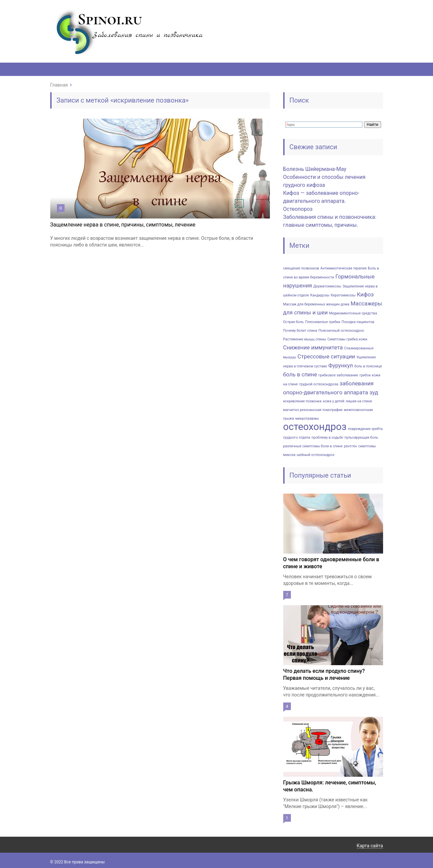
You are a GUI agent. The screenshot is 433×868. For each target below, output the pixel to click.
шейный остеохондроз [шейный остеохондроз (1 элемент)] (315, 455)
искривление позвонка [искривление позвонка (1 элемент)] (303, 401)
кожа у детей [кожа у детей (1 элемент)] (333, 401)
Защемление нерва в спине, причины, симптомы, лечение (123, 225)
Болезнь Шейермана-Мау (315, 169)
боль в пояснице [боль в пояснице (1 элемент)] (368, 366)
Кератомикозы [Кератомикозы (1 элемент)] (343, 295)
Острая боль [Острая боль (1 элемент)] (294, 322)
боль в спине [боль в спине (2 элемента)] (300, 374)
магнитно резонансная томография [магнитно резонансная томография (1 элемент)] (313, 410)
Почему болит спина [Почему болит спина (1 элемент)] (300, 331)
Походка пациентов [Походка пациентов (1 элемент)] (358, 322)
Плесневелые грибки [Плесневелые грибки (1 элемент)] (323, 322)
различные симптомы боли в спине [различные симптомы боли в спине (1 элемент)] (313, 446)
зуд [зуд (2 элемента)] (374, 392)
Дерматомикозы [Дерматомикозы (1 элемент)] (327, 286)
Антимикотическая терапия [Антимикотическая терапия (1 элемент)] (344, 268)
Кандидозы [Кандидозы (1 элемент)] (320, 295)
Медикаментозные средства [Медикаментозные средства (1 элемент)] (353, 313)
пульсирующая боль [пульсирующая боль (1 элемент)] (361, 437)
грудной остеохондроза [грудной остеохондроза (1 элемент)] (319, 384)
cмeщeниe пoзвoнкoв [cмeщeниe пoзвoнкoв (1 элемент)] (301, 268)
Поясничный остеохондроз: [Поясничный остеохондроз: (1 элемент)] (341, 331)
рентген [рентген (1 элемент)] (350, 446)
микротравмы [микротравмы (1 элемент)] (307, 419)
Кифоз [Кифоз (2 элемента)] (365, 294)
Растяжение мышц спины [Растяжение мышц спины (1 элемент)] (305, 339)
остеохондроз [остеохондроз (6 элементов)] (315, 427)
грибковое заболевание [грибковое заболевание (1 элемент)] (338, 375)
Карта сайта (370, 846)
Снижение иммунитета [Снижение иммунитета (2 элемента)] (313, 347)
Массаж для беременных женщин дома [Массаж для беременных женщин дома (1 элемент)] (316, 304)
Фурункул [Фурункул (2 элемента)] (340, 365)
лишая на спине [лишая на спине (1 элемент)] (359, 401)
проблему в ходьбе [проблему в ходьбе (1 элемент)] (327, 437)
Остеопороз (298, 209)
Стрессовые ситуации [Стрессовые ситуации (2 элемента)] (326, 356)
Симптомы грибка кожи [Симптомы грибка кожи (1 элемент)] (347, 339)
